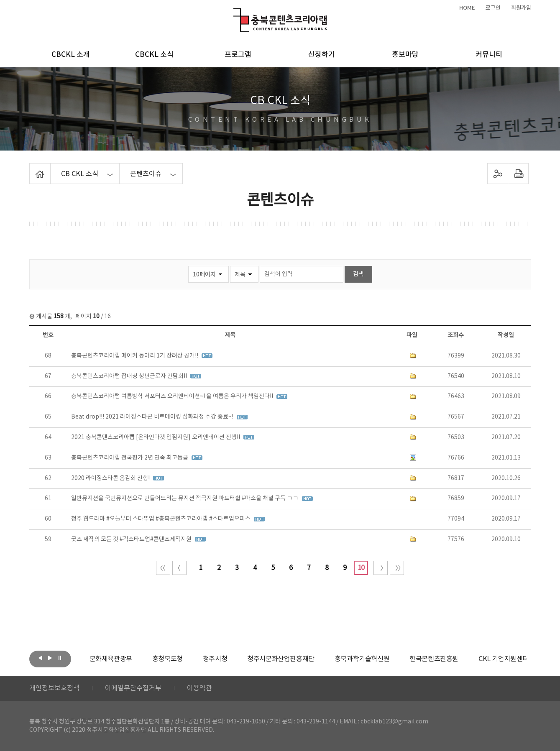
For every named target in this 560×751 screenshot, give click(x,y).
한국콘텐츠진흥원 (434, 659)
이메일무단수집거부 (133, 688)
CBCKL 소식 (154, 55)
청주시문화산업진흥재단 (281, 659)
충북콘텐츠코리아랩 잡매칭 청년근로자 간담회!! (130, 376)
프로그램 (238, 55)
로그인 (493, 8)
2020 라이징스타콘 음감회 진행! (111, 478)
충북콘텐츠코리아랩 (235, 13)
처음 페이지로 (163, 568)
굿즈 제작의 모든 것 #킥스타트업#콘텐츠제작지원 (132, 539)
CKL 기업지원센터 (504, 659)
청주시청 (215, 659)
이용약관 (199, 688)
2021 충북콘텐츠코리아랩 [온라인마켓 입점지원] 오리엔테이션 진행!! (156, 437)
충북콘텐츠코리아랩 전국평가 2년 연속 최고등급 (130, 458)
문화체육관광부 (111, 659)
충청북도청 (167, 659)
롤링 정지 (60, 658)
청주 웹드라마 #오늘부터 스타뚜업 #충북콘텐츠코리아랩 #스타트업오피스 (161, 519)
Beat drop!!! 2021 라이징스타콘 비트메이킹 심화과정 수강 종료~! (153, 417)
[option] (111, 659)
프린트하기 (518, 174)
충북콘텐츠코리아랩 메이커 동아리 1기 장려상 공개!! (135, 356)
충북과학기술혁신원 (362, 659)
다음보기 (50, 658)
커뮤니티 (489, 55)
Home (32, 168)
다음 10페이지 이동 (381, 568)
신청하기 (322, 55)
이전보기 (41, 658)
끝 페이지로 (397, 568)
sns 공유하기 (497, 174)
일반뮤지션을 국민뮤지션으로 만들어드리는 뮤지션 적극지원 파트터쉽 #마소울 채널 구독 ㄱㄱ (185, 498)
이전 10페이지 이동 (179, 568)
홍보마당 (405, 55)
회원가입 (521, 8)
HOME (467, 8)
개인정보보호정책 (54, 688)
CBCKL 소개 (71, 55)
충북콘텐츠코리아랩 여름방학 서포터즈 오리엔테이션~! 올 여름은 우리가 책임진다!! (173, 396)
